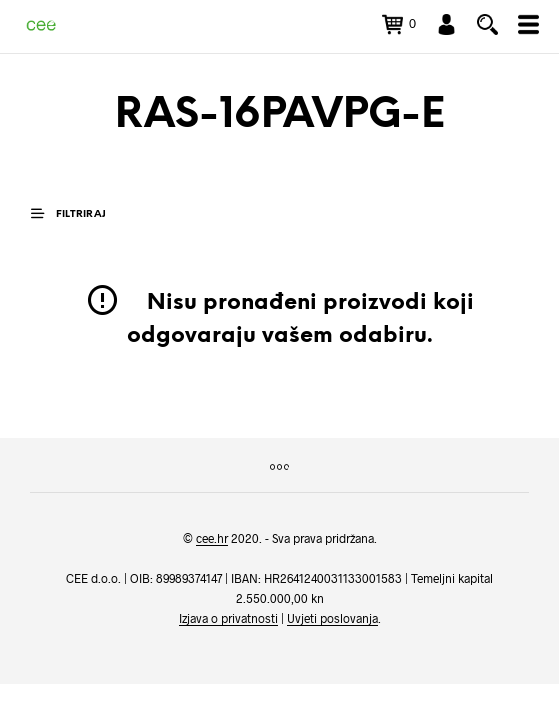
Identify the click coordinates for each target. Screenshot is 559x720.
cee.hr (212, 538)
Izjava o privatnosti (228, 618)
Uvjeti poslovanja (332, 618)
